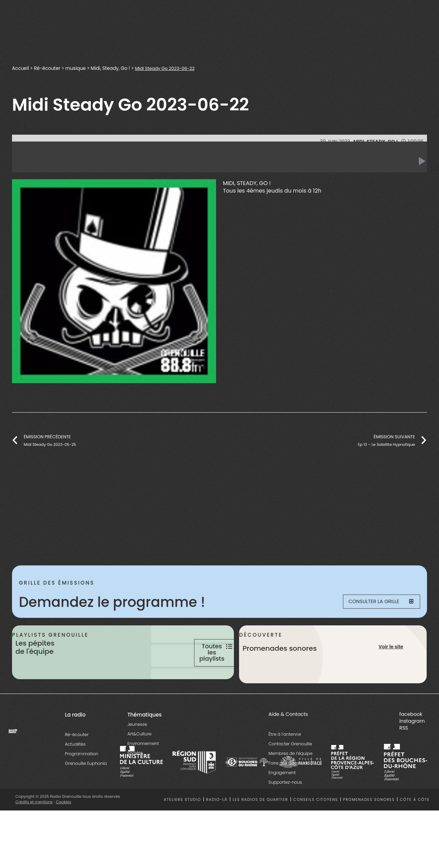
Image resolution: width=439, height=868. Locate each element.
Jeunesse (137, 749)
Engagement (282, 798)
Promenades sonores (369, 825)
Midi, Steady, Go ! (110, 68)
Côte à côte (415, 825)
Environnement (143, 768)
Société (135, 778)
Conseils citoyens (316, 825)
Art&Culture (139, 759)
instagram (412, 746)
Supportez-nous (285, 807)
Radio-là (217, 825)
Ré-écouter (47, 68)
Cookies (64, 827)
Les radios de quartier (260, 825)
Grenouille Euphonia (86, 788)
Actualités (75, 769)
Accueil (20, 68)
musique (75, 68)
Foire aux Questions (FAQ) (295, 788)
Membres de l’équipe (290, 778)
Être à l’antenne (285, 759)
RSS (404, 753)
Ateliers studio (183, 825)
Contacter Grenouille (290, 769)
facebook (411, 739)
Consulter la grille (376, 602)
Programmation (81, 779)
